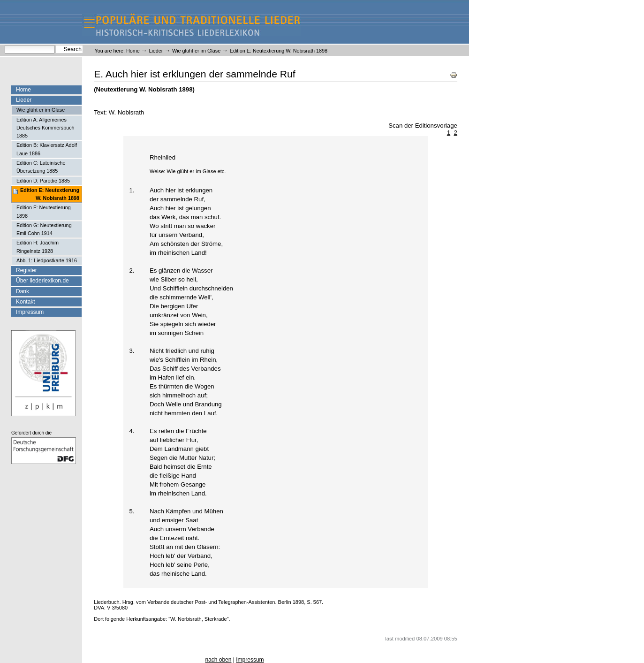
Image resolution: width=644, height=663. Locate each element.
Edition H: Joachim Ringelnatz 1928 (38, 247)
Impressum (30, 312)
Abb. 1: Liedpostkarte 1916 (47, 260)
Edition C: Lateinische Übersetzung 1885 (41, 167)
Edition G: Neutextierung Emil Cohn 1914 (44, 229)
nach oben (218, 660)
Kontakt (26, 302)
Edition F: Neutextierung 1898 (44, 211)
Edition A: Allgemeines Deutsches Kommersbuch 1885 (45, 128)
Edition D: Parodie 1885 (43, 181)
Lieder (156, 51)
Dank (23, 291)
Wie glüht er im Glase (196, 51)
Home (133, 51)
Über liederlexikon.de (42, 281)
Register (27, 270)
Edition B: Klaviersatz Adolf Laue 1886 (47, 149)
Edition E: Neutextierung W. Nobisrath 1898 (50, 194)
